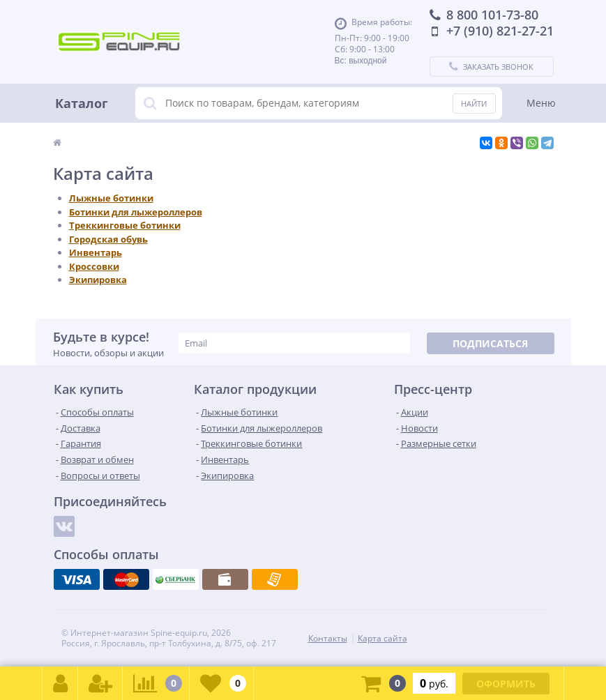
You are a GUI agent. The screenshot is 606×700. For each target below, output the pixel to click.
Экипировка (98, 280)
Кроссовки (94, 266)
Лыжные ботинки (111, 198)
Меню (541, 103)
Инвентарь (96, 252)
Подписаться (490, 343)
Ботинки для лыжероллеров (136, 212)
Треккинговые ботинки (125, 225)
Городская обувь (108, 239)
